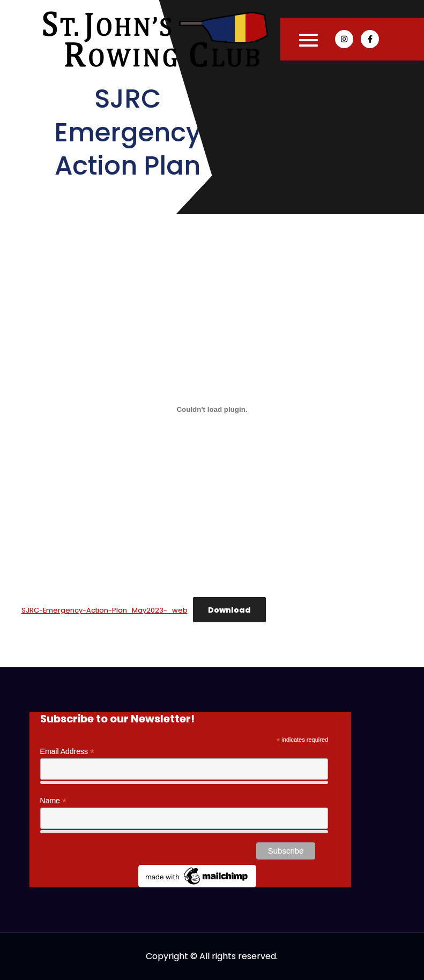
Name (53, 801)
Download (229, 610)
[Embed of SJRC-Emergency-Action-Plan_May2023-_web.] (212, 409)
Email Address (68, 752)
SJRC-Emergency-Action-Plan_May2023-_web (105, 610)
